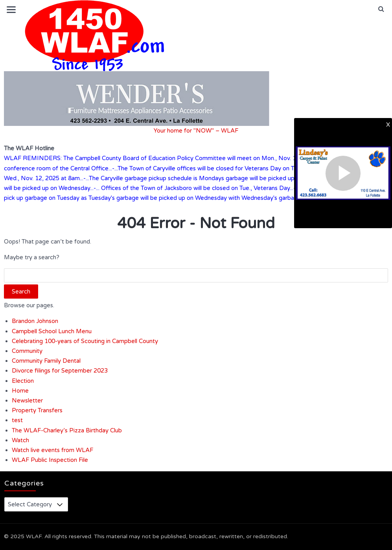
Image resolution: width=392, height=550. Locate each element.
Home (20, 391)
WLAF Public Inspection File (50, 460)
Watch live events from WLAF (52, 450)
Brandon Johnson (35, 321)
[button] (381, 9)
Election (23, 381)
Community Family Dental (46, 361)
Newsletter (27, 401)
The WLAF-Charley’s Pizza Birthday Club (67, 430)
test (17, 420)
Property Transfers (37, 410)
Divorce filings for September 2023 (60, 371)
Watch (20, 440)
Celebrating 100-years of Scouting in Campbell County (85, 341)
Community (27, 351)
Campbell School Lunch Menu (52, 331)
